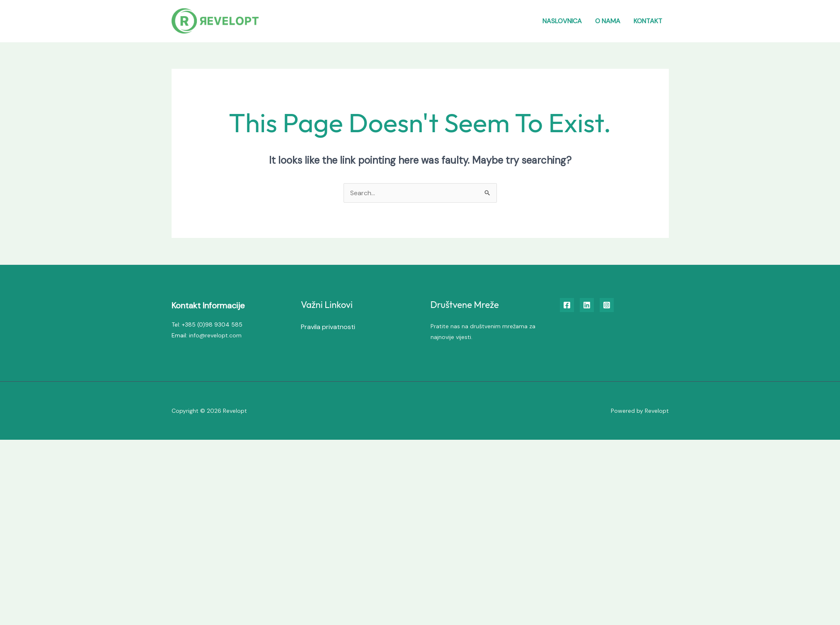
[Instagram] (607, 305)
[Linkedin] (587, 305)
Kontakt (648, 21)
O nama (608, 21)
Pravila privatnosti (328, 327)
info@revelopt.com (215, 335)
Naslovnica (562, 21)
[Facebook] (567, 305)
